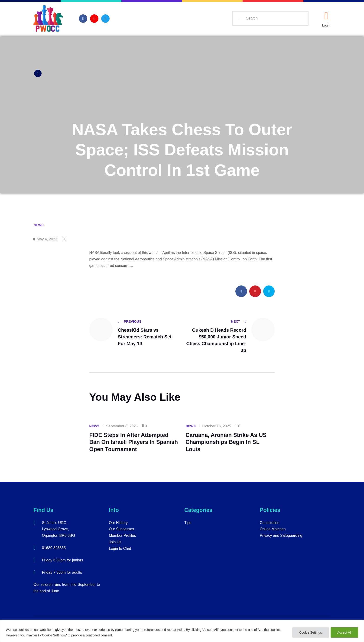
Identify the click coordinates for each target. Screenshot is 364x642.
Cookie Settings (310, 632)
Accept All (344, 632)
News (39, 225)
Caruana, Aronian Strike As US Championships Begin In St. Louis (226, 442)
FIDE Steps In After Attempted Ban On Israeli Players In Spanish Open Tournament (134, 442)
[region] (182, 631)
